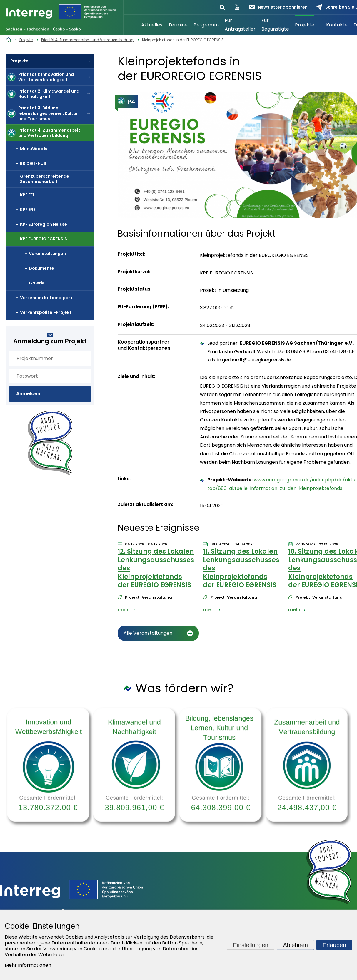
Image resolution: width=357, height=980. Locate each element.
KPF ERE (28, 210)
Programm (206, 25)
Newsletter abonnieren (278, 7)
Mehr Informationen (28, 965)
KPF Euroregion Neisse (44, 224)
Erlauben (334, 945)
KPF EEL (27, 195)
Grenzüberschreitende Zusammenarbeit (45, 179)
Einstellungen (251, 945)
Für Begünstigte (275, 25)
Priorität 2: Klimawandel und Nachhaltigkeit (49, 94)
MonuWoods (34, 149)
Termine (178, 25)
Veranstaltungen (47, 254)
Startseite (131, 25)
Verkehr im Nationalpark (46, 298)
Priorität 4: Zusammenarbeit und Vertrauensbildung (49, 133)
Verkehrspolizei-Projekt (46, 312)
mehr (124, 610)
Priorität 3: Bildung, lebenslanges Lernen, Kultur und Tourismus (48, 113)
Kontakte (337, 25)
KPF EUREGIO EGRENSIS (44, 239)
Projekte (305, 25)
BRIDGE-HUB (33, 163)
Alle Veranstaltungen (148, 633)
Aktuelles (152, 25)
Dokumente (41, 268)
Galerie (37, 283)
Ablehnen (295, 945)
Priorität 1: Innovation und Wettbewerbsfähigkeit (46, 77)
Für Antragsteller (240, 25)
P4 (126, 102)
